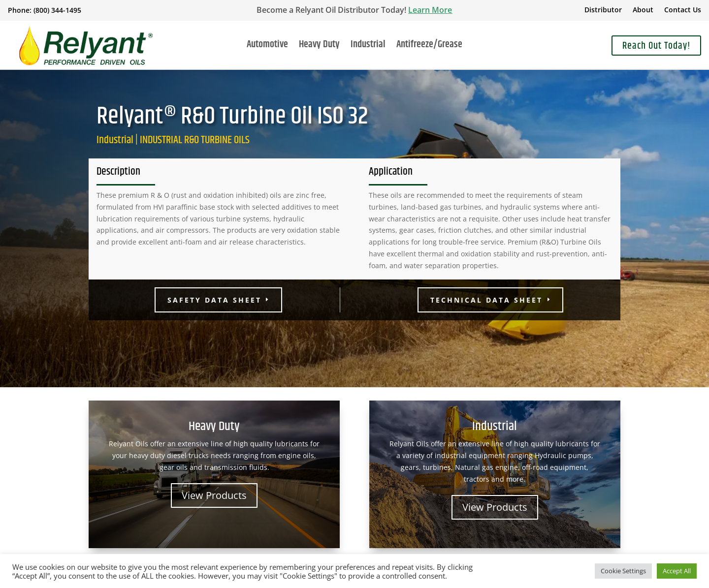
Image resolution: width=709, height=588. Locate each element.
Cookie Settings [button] (623, 571)
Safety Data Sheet (214, 300)
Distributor (603, 10)
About (643, 10)
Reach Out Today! (656, 46)
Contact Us (683, 10)
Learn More (430, 10)
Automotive (267, 47)
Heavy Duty (319, 47)
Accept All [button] (677, 571)
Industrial (368, 47)
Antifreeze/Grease (429, 47)
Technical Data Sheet (486, 300)
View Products (214, 495)
